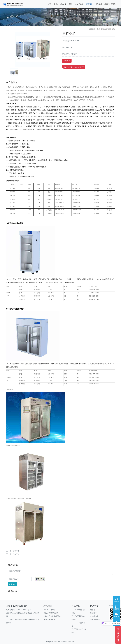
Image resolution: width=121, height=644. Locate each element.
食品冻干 (93, 610)
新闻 (72, 4)
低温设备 (90, 4)
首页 (49, 4)
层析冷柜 (112, 29)
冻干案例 (106, 4)
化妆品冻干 (94, 616)
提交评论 (12, 584)
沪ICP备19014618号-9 (23, 610)
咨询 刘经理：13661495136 (74, 67)
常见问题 (99, 4)
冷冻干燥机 (80, 4)
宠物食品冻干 (95, 619)
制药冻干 (93, 613)
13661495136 (53, 613)
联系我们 (114, 4)
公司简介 (55, 4)
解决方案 (64, 4)
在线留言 (67, 61)
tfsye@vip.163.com (55, 616)
